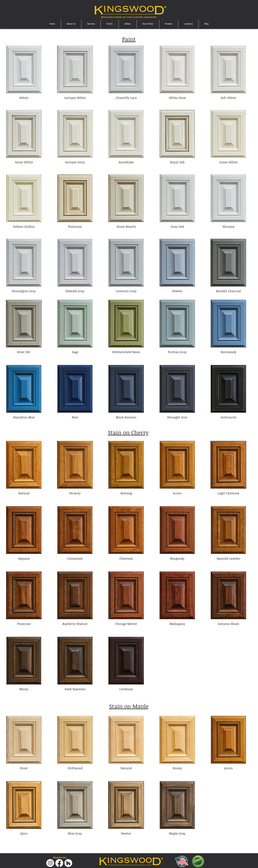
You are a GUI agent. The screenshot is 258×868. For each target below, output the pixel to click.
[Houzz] (68, 863)
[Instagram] (50, 863)
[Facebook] (59, 863)
